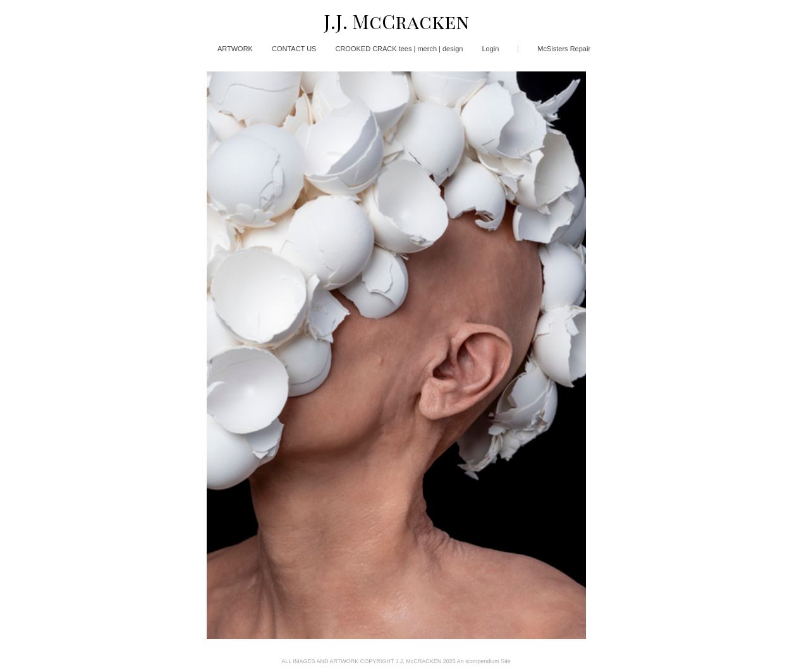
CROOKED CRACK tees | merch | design (399, 49)
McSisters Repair (564, 49)
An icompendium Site (484, 661)
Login (490, 49)
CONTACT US (294, 49)
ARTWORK (235, 49)
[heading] (396, 21)
